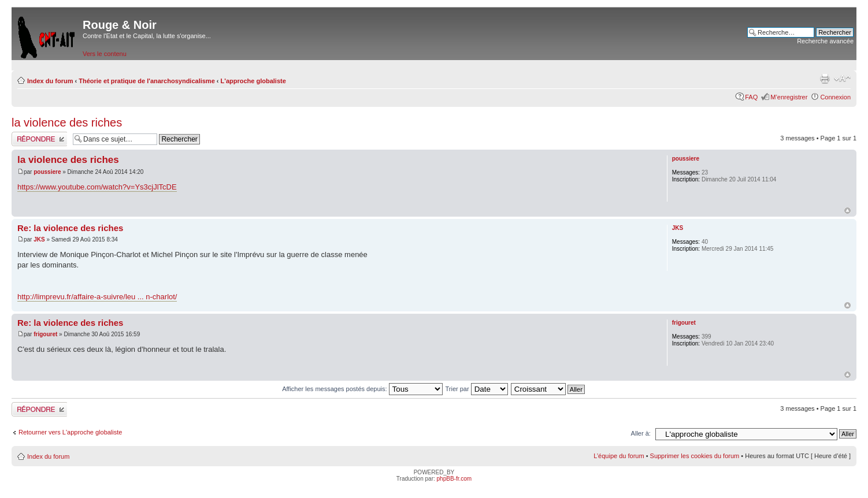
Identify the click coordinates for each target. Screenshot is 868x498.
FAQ (751, 97)
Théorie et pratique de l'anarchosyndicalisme (147, 81)
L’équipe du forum (619, 456)
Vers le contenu (105, 54)
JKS (39, 239)
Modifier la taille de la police (842, 79)
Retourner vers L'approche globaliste (70, 432)
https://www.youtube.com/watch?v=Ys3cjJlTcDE (97, 187)
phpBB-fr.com (455, 479)
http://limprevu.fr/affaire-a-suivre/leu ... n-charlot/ (97, 297)
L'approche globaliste (253, 81)
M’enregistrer (789, 97)
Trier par (476, 389)
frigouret (45, 334)
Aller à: (641, 433)
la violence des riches (67, 122)
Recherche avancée (825, 41)
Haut (847, 211)
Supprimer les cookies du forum (695, 456)
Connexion (835, 97)
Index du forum (50, 81)
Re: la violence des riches (70, 228)
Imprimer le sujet (825, 79)
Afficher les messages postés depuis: (362, 389)
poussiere (47, 172)
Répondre (39, 139)
